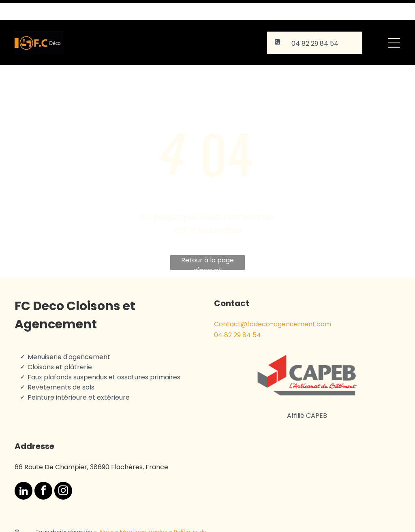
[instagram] (63, 471)
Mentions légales (144, 512)
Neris (107, 512)
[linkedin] (24, 471)
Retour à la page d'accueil (207, 243)
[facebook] (43, 471)
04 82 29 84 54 (237, 315)
